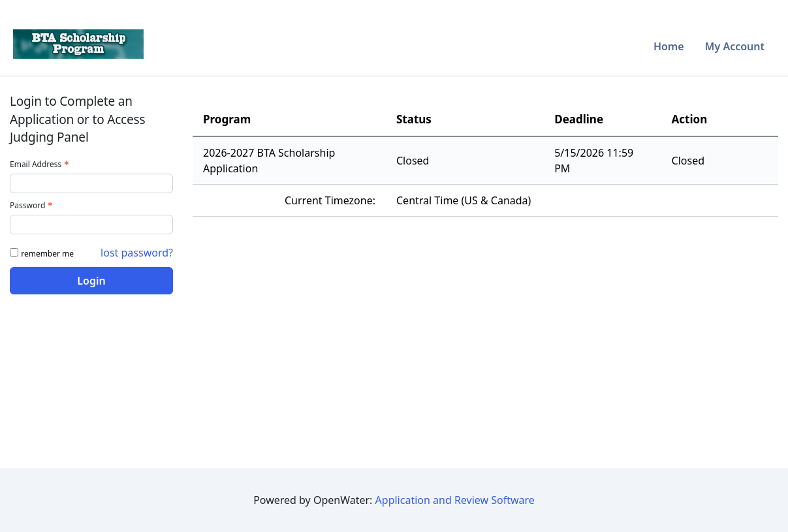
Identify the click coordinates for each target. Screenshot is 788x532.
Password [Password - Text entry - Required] (33, 205)
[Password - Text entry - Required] (91, 225)
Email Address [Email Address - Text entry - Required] (41, 164)
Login (91, 281)
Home (669, 46)
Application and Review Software (455, 500)
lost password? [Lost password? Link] (137, 253)
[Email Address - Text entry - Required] (91, 183)
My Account (735, 46)
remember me (47, 254)
